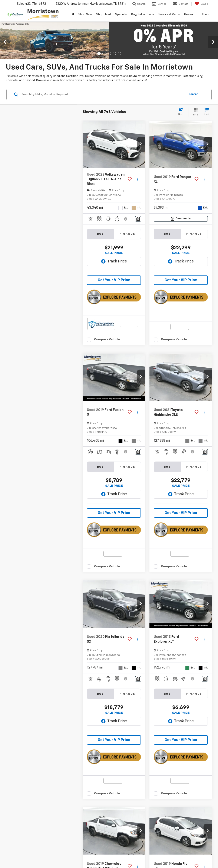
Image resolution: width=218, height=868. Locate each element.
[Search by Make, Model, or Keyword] (103, 95)
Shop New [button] (85, 15)
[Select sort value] (182, 112)
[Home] (73, 15)
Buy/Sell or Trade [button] (143, 15)
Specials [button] (121, 15)
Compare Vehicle (107, 339)
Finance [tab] (127, 234)
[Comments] (138, 219)
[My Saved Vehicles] (201, 4)
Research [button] (191, 15)
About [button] (206, 15)
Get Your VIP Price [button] (114, 280)
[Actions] (137, 180)
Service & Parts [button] (169, 15)
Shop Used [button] (104, 15)
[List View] (207, 112)
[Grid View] (195, 112)
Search (193, 94)
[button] (141, 144)
